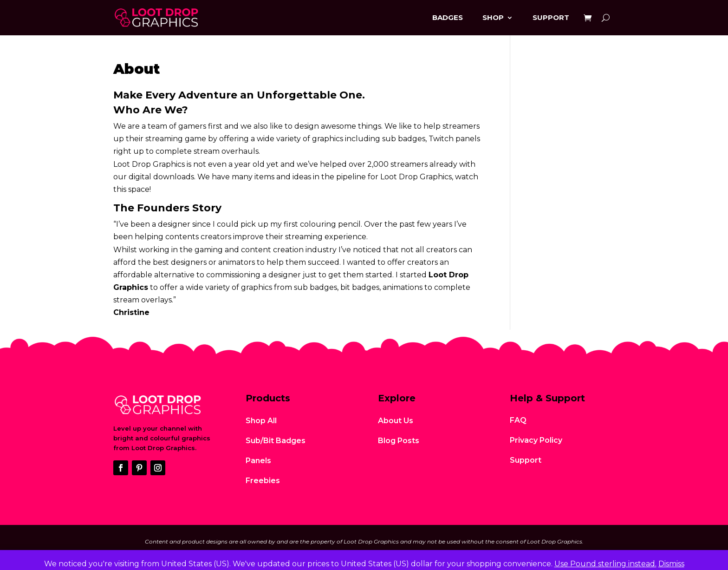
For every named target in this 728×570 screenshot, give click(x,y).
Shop (493, 17)
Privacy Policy (536, 440)
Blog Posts (399, 441)
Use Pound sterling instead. (605, 564)
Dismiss (671, 564)
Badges (448, 17)
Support (551, 17)
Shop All (261, 421)
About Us (396, 421)
